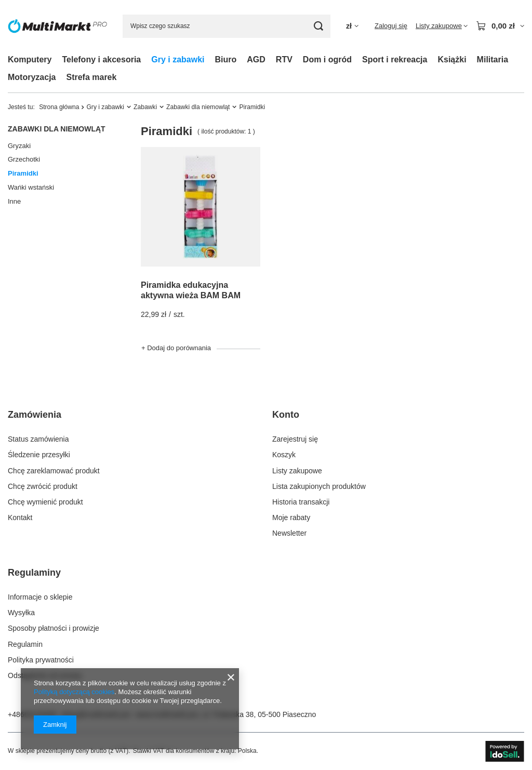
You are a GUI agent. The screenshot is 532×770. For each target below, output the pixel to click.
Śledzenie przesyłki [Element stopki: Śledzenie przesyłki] (39, 455)
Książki (452, 59)
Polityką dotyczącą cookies (74, 692)
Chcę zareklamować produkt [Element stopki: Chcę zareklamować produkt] (54, 471)
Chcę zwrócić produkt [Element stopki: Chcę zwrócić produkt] (43, 486)
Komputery (30, 59)
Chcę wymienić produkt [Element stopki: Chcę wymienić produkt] (45, 502)
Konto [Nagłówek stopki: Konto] (286, 415)
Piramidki (23, 173)
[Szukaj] (319, 26)
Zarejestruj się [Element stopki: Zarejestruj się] (295, 439)
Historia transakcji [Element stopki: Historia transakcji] (301, 502)
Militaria (493, 59)
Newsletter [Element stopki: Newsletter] (289, 533)
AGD (256, 59)
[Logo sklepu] (57, 26)
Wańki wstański (31, 187)
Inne (14, 201)
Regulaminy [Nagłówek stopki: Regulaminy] (34, 573)
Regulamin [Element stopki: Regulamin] (25, 644)
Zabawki (145, 107)
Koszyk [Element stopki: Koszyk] (284, 455)
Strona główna (59, 107)
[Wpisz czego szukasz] (227, 26)
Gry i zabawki (178, 59)
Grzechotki (24, 159)
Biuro (226, 59)
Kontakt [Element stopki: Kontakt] (20, 517)
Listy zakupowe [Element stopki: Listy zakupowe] (297, 471)
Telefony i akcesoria (101, 59)
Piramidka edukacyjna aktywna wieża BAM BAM (191, 290)
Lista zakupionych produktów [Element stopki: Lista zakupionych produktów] (319, 486)
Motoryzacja (32, 77)
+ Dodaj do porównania (176, 348)
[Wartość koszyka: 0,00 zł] (500, 26)
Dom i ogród (327, 59)
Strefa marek (91, 77)
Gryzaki (19, 146)
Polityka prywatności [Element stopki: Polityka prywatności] (41, 660)
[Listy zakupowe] (442, 26)
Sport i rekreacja (395, 59)
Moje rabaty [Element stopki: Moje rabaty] (291, 517)
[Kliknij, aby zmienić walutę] (352, 26)
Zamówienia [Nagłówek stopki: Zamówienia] (35, 415)
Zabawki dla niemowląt (198, 107)
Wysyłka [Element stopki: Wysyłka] (21, 613)
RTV (284, 59)
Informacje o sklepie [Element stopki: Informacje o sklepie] (40, 597)
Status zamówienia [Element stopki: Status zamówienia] (38, 439)
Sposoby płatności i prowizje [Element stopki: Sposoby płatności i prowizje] (54, 628)
